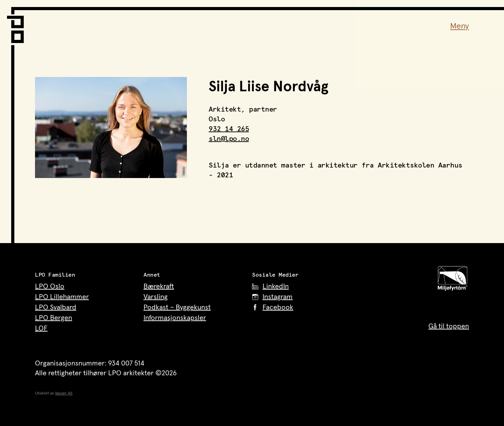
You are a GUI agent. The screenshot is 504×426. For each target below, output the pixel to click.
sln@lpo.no (229, 139)
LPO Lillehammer (62, 297)
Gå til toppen (449, 326)
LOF (41, 328)
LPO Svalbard (56, 307)
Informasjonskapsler (175, 318)
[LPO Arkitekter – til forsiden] (17, 25)
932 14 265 (229, 129)
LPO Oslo (50, 286)
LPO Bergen (54, 318)
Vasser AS (64, 393)
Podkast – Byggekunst (177, 307)
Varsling (156, 297)
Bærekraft (159, 286)
